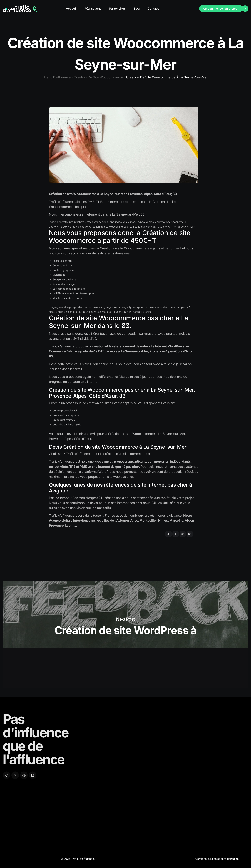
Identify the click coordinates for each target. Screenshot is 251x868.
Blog (137, 9)
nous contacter (136, 498)
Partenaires (117, 9)
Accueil (71, 9)
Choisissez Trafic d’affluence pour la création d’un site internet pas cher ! (103, 454)
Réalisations (93, 9)
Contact (153, 9)
